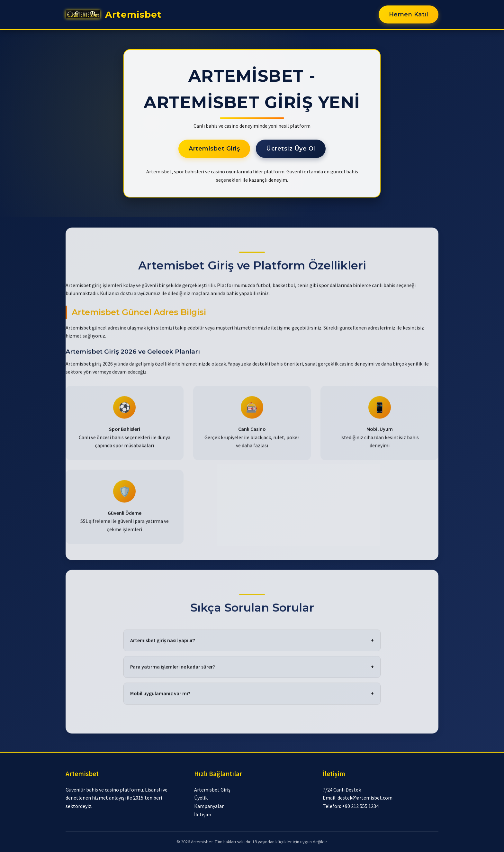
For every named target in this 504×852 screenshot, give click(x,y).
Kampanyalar (209, 806)
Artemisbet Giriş (214, 149)
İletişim (203, 814)
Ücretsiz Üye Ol (291, 149)
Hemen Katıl (409, 14)
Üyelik (201, 798)
